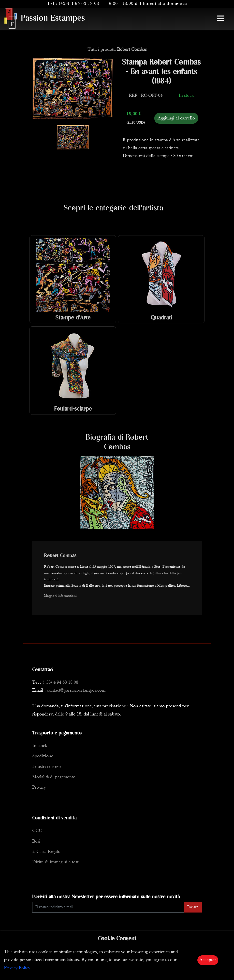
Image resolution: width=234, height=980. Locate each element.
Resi (36, 841)
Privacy (39, 788)
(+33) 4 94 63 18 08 (79, 4)
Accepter (208, 960)
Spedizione (43, 756)
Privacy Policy (17, 968)
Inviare (193, 907)
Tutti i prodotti (117, 50)
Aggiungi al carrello (176, 118)
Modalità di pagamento (54, 777)
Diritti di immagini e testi (56, 862)
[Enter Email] (108, 907)
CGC (37, 831)
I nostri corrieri (47, 767)
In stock (40, 746)
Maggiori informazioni (60, 596)
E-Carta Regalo (46, 852)
